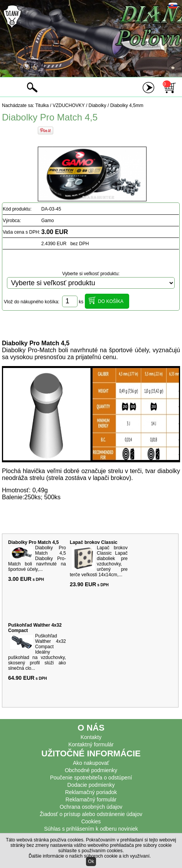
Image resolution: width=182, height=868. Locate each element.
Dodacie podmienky (91, 785)
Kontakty (91, 737)
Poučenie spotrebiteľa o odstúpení (91, 778)
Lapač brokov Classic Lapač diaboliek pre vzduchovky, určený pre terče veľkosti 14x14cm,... (99, 561)
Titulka (42, 105)
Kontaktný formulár (91, 744)
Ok (91, 861)
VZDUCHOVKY (68, 105)
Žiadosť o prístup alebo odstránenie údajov (91, 814)
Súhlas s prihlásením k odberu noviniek (91, 829)
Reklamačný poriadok (91, 792)
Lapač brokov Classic (94, 542)
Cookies (91, 821)
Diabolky (98, 105)
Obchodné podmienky (91, 770)
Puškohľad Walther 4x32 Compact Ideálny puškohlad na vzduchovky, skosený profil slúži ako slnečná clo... (37, 652)
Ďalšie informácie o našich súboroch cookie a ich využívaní (89, 856)
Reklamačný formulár (91, 799)
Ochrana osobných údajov (91, 807)
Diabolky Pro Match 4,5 (33, 542)
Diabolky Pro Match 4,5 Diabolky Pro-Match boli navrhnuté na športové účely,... (37, 559)
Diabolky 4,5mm (127, 105)
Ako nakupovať (91, 763)
